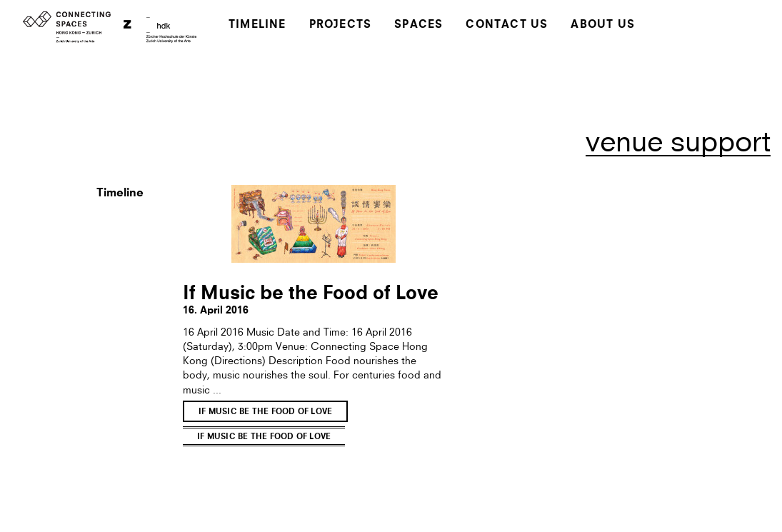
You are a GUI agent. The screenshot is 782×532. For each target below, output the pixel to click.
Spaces (418, 25)
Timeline (257, 25)
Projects (341, 25)
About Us (603, 25)
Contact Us (507, 25)
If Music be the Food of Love (265, 412)
